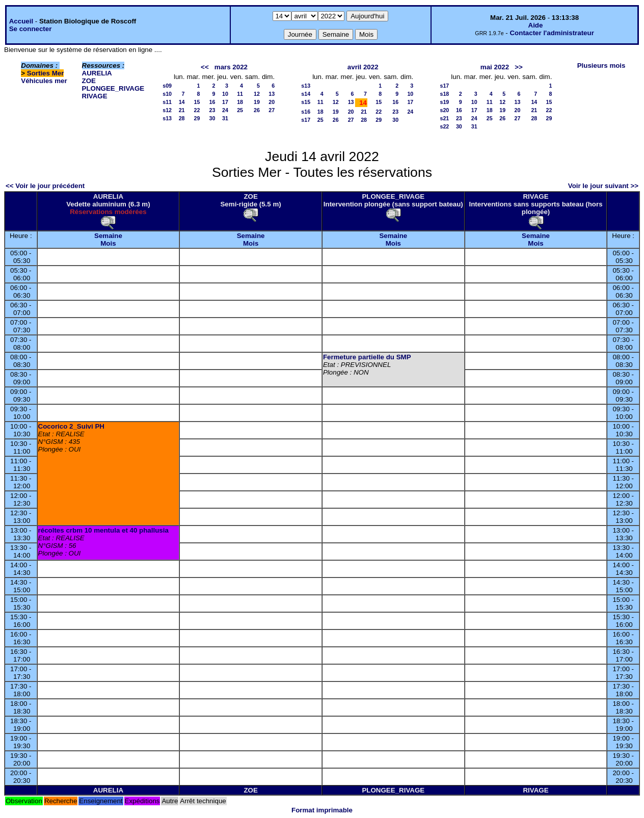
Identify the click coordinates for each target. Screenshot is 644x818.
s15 (306, 102)
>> (519, 67)
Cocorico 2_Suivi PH (71, 426)
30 (212, 118)
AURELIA (97, 73)
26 (257, 110)
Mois (108, 243)
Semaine (108, 236)
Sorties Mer (46, 73)
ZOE (89, 81)
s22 (445, 126)
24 (225, 110)
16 (212, 102)
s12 (167, 110)
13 (272, 94)
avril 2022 (363, 67)
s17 (306, 120)
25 (240, 110)
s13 (167, 118)
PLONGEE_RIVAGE (113, 88)
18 (240, 102)
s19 (445, 102)
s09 (167, 86)
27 (272, 110)
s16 (306, 112)
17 (225, 102)
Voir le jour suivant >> (603, 186)
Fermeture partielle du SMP (367, 357)
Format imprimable (322, 810)
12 (257, 94)
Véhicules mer (44, 81)
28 (182, 118)
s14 (306, 94)
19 (257, 102)
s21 (445, 118)
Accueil (21, 21)
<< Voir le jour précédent (45, 186)
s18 (445, 94)
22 (197, 110)
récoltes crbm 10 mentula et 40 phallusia (103, 530)
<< (205, 67)
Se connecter (31, 29)
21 (182, 110)
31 (225, 118)
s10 (167, 94)
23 (212, 110)
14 (182, 102)
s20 (445, 110)
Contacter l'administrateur (552, 33)
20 (272, 102)
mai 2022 (495, 67)
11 (240, 94)
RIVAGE (95, 96)
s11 (167, 102)
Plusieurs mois (601, 65)
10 (225, 94)
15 (197, 102)
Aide (536, 25)
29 (197, 118)
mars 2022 (231, 67)
